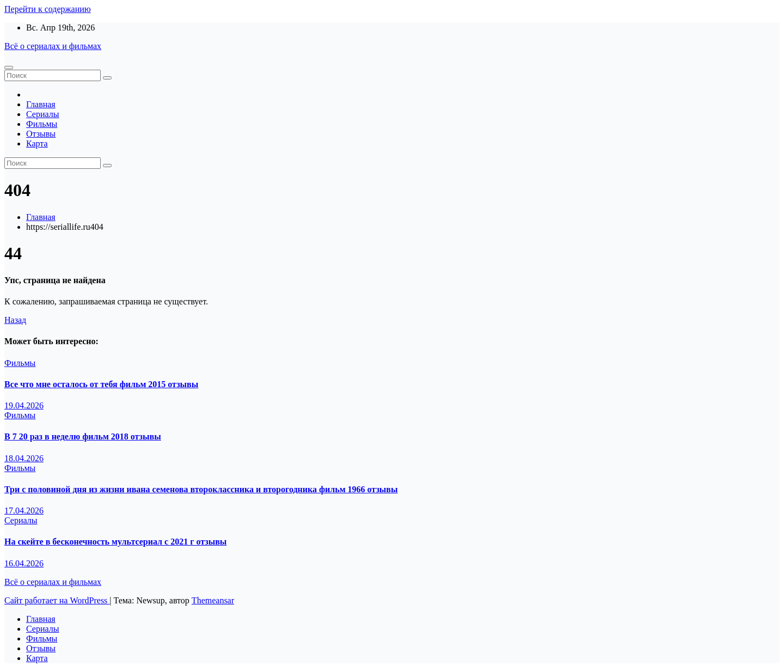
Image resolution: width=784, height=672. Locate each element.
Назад (15, 320)
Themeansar (213, 600)
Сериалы (43, 114)
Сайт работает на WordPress (57, 600)
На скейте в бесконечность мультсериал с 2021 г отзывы (115, 542)
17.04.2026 (24, 511)
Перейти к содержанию (48, 9)
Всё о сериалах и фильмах (53, 46)
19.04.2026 (24, 405)
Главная (41, 104)
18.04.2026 (24, 458)
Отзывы (41, 134)
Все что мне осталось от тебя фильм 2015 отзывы (101, 384)
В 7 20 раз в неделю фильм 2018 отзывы (83, 436)
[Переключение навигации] (9, 68)
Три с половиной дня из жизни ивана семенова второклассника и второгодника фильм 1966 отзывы (201, 489)
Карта (37, 143)
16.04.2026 (24, 563)
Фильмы (42, 124)
